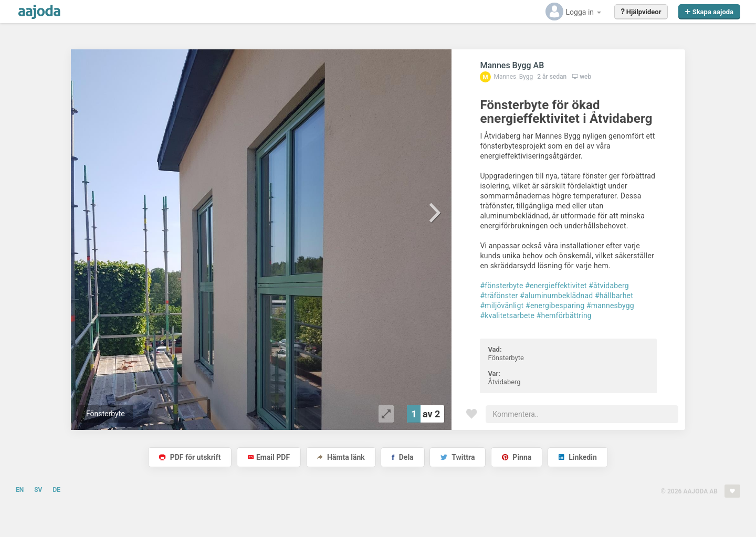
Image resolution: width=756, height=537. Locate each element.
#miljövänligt (502, 306)
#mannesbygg (610, 306)
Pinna (517, 457)
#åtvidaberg (609, 286)
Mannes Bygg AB (512, 65)
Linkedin (578, 457)
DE (56, 490)
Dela (402, 457)
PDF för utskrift (190, 457)
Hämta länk (341, 457)
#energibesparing (555, 306)
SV (38, 490)
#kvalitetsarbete (507, 315)
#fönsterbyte (501, 286)
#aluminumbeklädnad (556, 296)
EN (20, 490)
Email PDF (269, 457)
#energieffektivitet (556, 286)
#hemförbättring (564, 315)
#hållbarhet (614, 296)
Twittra (458, 457)
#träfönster (499, 296)
